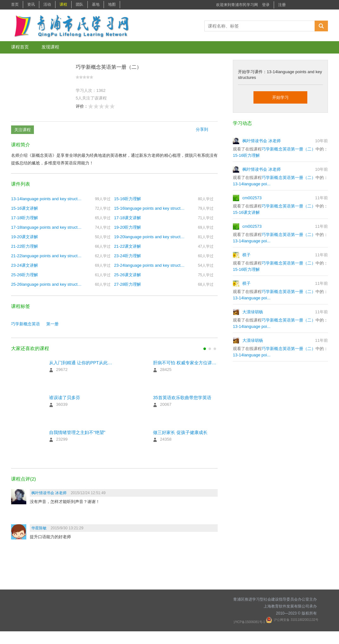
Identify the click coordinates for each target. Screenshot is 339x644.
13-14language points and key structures (47, 199)
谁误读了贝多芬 (65, 398)
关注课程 (22, 130)
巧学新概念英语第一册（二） (289, 149)
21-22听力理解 (25, 246)
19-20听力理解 (128, 227)
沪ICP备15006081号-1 (250, 622)
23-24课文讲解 (25, 265)
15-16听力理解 (128, 199)
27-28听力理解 (128, 284)
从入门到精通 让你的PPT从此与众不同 (81, 363)
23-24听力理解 (128, 256)
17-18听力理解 (25, 218)
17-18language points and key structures (47, 227)
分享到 (202, 129)
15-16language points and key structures (150, 208)
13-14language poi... (252, 184)
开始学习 (280, 97)
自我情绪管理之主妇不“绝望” (77, 432)
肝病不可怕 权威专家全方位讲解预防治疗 (185, 363)
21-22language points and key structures (47, 256)
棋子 (246, 255)
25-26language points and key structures (47, 284)
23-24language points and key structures (150, 265)
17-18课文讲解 (128, 218)
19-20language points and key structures (150, 237)
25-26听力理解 (25, 275)
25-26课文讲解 (128, 275)
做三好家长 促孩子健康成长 (180, 432)
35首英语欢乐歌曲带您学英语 (182, 398)
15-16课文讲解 (25, 208)
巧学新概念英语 (26, 324)
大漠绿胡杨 (253, 312)
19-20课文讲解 (25, 237)
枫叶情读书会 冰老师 (262, 141)
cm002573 (252, 198)
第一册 (52, 324)
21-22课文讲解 (128, 246)
